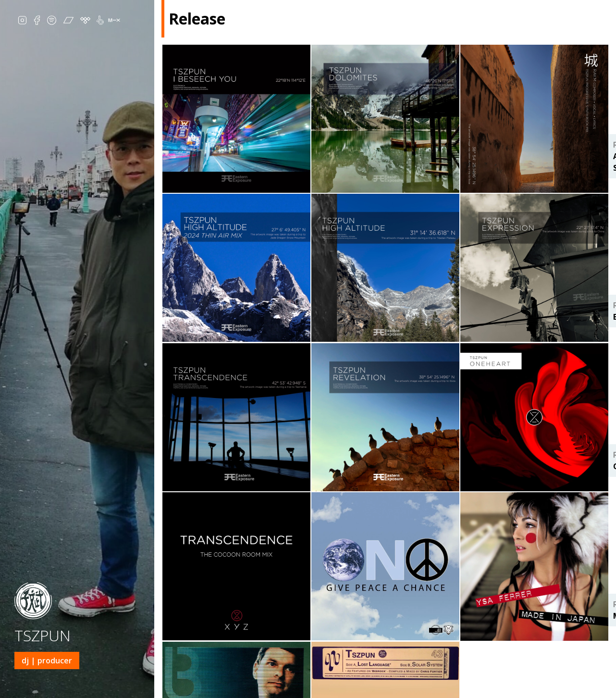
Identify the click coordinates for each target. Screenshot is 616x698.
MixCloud (114, 22)
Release (463, 690)
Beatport (104, 22)
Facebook (37, 22)
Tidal (85, 22)
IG (22, 22)
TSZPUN (43, 635)
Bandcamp (68, 22)
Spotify (52, 22)
